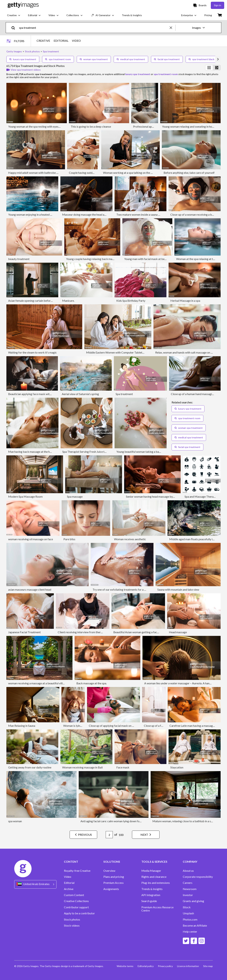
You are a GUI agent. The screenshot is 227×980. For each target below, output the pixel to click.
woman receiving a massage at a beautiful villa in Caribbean (44, 683)
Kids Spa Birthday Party (131, 301)
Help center (190, 932)
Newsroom (190, 889)
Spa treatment (124, 394)
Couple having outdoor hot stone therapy (94, 173)
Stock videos (72, 926)
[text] (94, 28)
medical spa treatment (131, 59)
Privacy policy (165, 966)
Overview (109, 871)
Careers (188, 883)
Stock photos (72, 919)
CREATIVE (43, 41)
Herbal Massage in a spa (185, 301)
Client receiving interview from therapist (82, 632)
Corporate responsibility (198, 877)
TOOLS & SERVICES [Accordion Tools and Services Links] (154, 862)
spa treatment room (58, 59)
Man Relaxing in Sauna (22, 726)
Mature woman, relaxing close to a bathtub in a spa (183, 821)
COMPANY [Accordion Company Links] (190, 862)
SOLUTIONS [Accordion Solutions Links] (112, 862)
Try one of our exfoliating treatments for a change (123, 589)
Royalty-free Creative (77, 871)
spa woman (15, 821)
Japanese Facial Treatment (24, 632)
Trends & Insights (152, 889)
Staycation (177, 767)
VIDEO (76, 41)
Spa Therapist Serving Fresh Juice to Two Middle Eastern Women (102, 452)
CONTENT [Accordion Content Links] (71, 862)
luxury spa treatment (23, 59)
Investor (188, 895)
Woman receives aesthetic (130, 539)
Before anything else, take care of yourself (189, 173)
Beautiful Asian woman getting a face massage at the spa (148, 632)
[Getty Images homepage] (23, 5)
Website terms (125, 966)
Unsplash (188, 913)
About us (188, 871)
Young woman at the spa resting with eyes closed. (38, 126)
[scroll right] (218, 59)
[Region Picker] (35, 884)
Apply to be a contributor (79, 913)
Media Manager (151, 871)
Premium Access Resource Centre (157, 909)
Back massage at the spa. (92, 683)
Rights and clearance (154, 877)
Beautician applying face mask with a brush (34, 394)
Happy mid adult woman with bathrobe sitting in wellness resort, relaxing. (53, 173)
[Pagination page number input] (109, 835)
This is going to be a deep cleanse (91, 126)
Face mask (123, 767)
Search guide (149, 901)
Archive (69, 889)
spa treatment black (202, 59)
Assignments (111, 889)
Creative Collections (76, 901)
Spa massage (75, 496)
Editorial (69, 883)
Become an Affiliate (195, 926)
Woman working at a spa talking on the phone (131, 173)
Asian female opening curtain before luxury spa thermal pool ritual (48, 301)
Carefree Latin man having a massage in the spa (198, 726)
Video (68, 877)
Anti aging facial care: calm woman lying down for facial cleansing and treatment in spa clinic (136, 821)
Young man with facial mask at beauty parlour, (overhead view (161, 259)
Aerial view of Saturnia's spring (80, 394)
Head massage (178, 632)
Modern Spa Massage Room (25, 496)
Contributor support (76, 907)
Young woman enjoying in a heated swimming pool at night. (44, 214)
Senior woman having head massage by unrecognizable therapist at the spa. (171, 496)
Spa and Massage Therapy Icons (204, 496)
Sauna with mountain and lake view (178, 589)
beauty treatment (19, 259)
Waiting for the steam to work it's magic (33, 352)
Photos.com (190, 919)
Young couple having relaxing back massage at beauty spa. (101, 259)
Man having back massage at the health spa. (35, 452)
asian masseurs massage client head (30, 589)
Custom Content (74, 895)
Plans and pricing (114, 877)
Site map (208, 966)
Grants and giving (193, 901)
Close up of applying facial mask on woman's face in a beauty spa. (128, 726)
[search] (15, 28)
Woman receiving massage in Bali (82, 767)
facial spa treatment (167, 59)
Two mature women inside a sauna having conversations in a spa (155, 214)
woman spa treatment (94, 59)
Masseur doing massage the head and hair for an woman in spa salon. (103, 214)
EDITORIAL (61, 41)
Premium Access (113, 883)
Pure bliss (69, 539)
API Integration (151, 895)
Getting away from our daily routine (30, 767)
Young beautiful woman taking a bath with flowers (147, 452)
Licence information (188, 966)
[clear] (172, 28)
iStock (187, 907)
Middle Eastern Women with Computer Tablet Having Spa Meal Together (131, 352)
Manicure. (68, 301)
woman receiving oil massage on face (31, 539)
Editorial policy (146, 966)
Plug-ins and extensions (156, 883)
